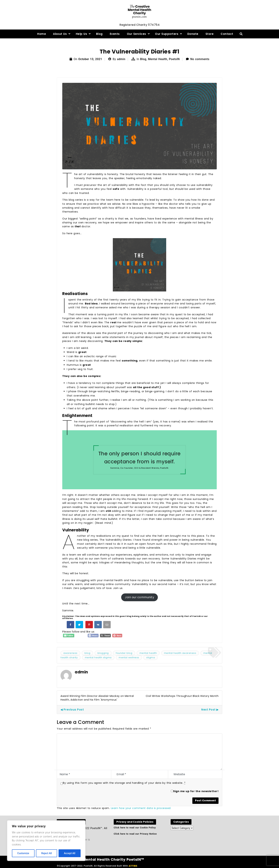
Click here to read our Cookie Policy (135, 828)
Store (210, 34)
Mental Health (158, 59)
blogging (103, 653)
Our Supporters (167, 34)
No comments (200, 59)
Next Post (208, 710)
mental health (148, 653)
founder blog (124, 653)
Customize (23, 853)
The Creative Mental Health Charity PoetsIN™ (101, 859)
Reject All (47, 853)
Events (115, 34)
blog (87, 653)
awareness (70, 653)
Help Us (81, 34)
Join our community (139, 597)
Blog (99, 34)
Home (42, 34)
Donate (193, 34)
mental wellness (129, 657)
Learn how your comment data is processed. (141, 808)
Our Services (136, 34)
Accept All (70, 853)
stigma (151, 657)
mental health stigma (98, 657)
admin (121, 59)
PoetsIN (174, 59)
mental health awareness (180, 653)
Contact (227, 34)
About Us (60, 34)
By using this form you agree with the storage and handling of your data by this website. (124, 783)
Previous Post (74, 710)
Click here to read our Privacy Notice (135, 834)
